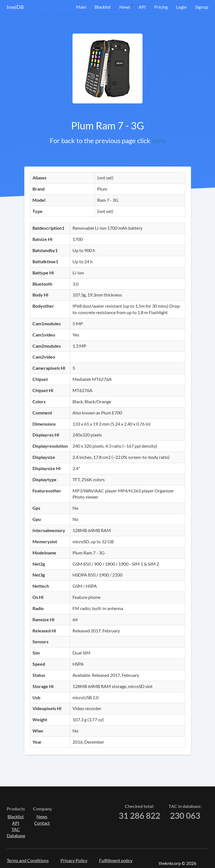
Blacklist (103, 7)
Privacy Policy (74, 860)
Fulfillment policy (116, 860)
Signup (202, 7)
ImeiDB (15, 7)
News (125, 7)
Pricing (161, 7)
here (159, 140)
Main (81, 7)
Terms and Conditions (28, 860)
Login (181, 7)
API (142, 7)
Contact (42, 823)
